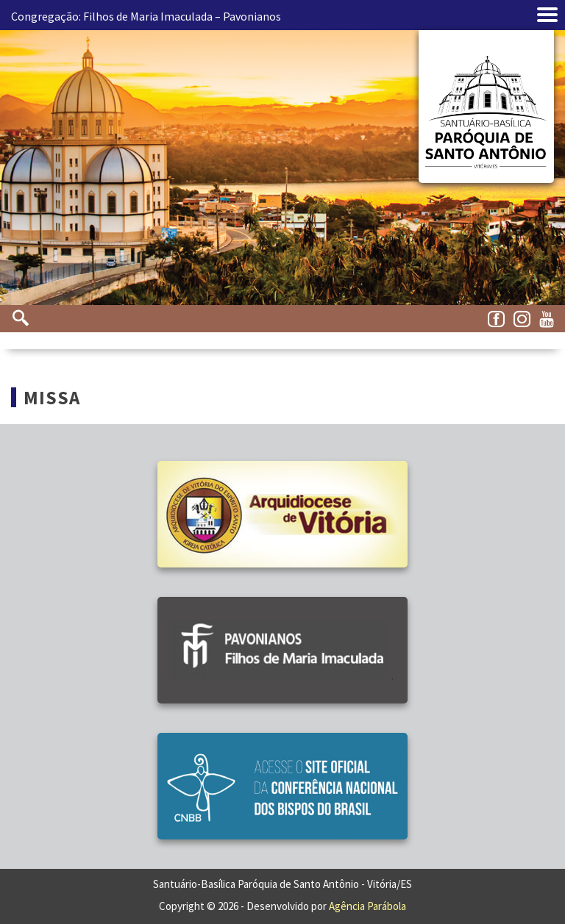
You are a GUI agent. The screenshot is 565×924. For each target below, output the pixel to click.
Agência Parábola (367, 906)
